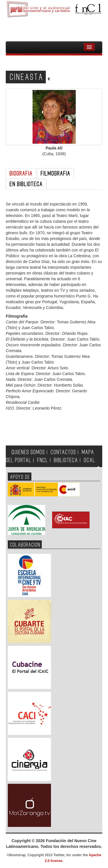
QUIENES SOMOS (28, 452)
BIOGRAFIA (21, 174)
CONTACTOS (63, 452)
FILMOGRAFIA (55, 174)
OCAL (90, 460)
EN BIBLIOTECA (26, 184)
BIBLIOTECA (66, 460)
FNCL (43, 460)
